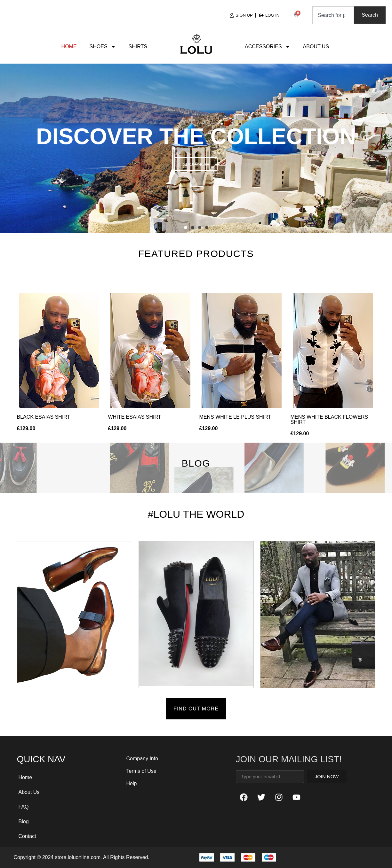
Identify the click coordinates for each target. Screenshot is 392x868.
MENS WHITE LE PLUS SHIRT (235, 417)
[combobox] (333, 15)
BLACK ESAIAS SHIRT (44, 417)
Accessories (268, 47)
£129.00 (26, 428)
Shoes (103, 47)
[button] (186, 228)
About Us (316, 46)
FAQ (24, 807)
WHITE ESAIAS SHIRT (135, 417)
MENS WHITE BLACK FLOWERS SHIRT (329, 419)
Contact (27, 836)
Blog (24, 821)
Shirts (138, 46)
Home (69, 46)
